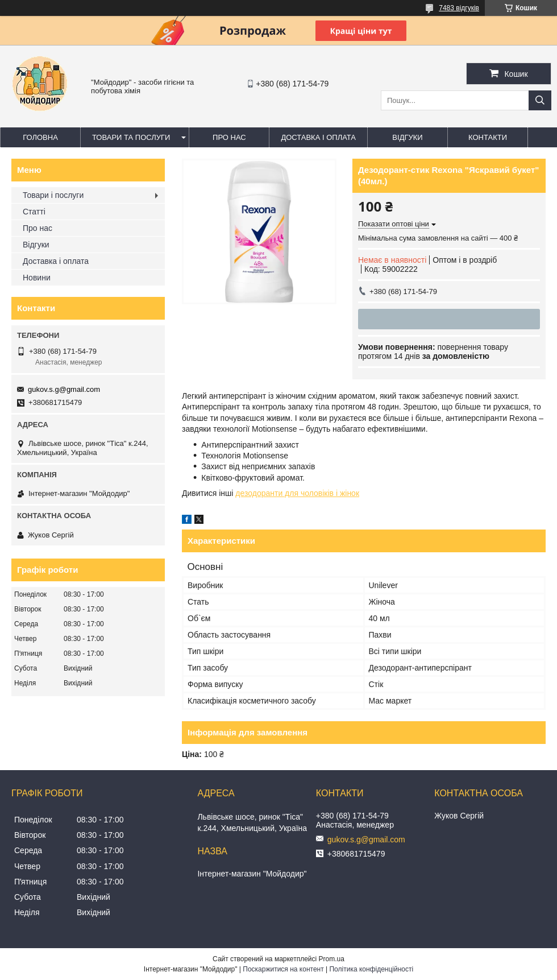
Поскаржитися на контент (283, 969)
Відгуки (407, 137)
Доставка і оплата (318, 137)
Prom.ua (332, 959)
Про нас (229, 137)
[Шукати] (540, 100)
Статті (34, 212)
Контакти (488, 137)
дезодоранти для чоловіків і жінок (297, 493)
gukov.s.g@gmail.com (64, 389)
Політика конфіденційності (371, 969)
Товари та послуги (131, 137)
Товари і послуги (53, 195)
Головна (40, 137)
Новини (37, 278)
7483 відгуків (459, 8)
